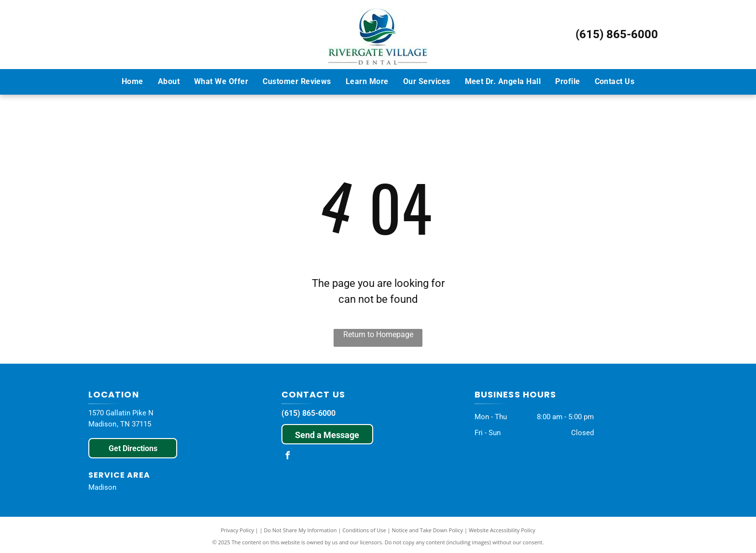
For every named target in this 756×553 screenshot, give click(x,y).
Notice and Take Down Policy (428, 530)
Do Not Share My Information (301, 530)
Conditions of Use (364, 530)
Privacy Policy (237, 530)
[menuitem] (133, 82)
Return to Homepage (378, 334)
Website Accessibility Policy (502, 530)
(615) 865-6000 (617, 34)
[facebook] (288, 457)
